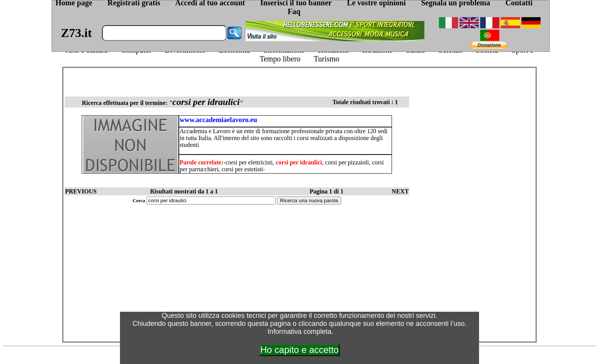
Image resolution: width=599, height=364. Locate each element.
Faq (294, 11)
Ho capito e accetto (299, 350)
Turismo (326, 59)
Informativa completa (299, 332)
